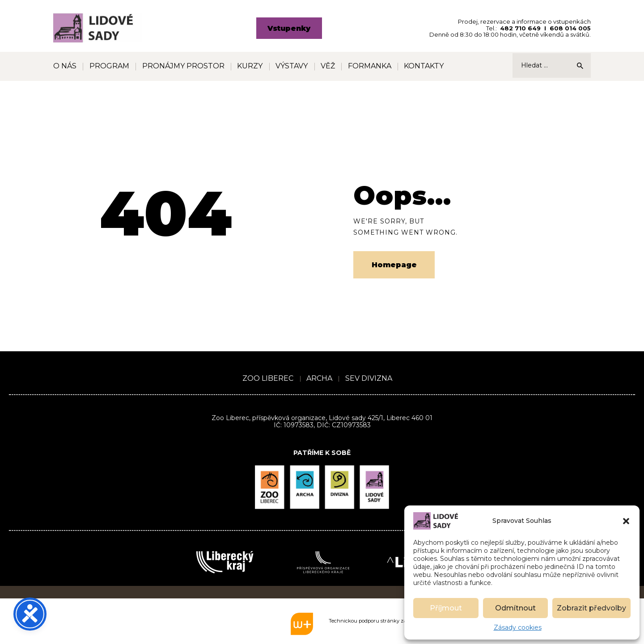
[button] (626, 521)
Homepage (394, 265)
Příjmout (446, 608)
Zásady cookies (518, 627)
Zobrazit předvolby (591, 608)
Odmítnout (515, 608)
